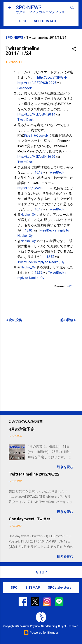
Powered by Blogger (41, 633)
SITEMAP (33, 588)
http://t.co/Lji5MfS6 (31, 188)
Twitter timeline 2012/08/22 (34, 474)
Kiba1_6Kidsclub (36, 136)
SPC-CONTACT (46, 21)
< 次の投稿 (14, 320)
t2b (71, 286)
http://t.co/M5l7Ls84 (32, 114)
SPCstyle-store (60, 588)
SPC (23, 21)
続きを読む (65, 467)
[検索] (72, 8)
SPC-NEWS (29, 7)
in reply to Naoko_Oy (49, 262)
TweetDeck (25, 120)
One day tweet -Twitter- (30, 519)
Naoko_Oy (28, 215)
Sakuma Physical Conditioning (38, 626)
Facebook (25, 88)
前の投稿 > (68, 320)
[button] (74, 49)
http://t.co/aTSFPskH (52, 78)
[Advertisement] (41, 367)
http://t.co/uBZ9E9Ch (33, 83)
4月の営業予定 (22, 429)
